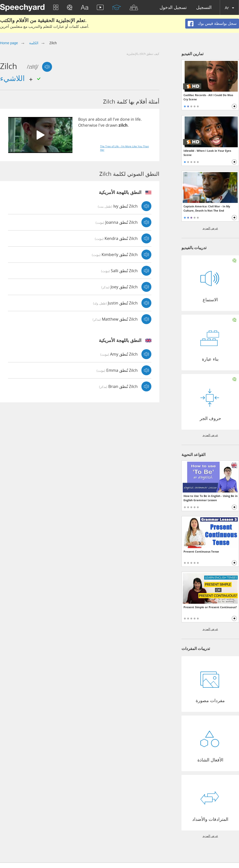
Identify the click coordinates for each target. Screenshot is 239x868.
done (125, 119)
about (101, 119)
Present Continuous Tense (201, 551)
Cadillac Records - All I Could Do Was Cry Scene (208, 97)
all (110, 119)
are (91, 119)
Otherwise (88, 125)
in (132, 119)
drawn (112, 125)
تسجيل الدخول (173, 8)
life (138, 119)
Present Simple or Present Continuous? (210, 607)
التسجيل (204, 8)
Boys (83, 119)
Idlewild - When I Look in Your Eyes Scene (207, 153)
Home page (9, 43)
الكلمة (34, 43)
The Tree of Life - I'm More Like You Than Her (124, 148)
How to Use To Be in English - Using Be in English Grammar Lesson (210, 498)
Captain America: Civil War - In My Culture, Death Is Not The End (207, 208)
